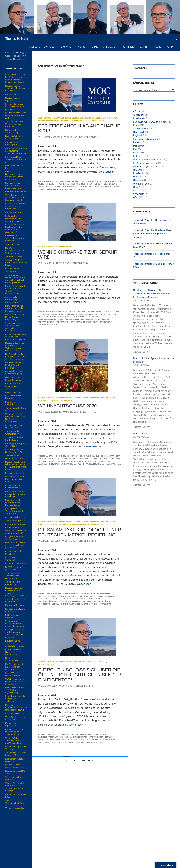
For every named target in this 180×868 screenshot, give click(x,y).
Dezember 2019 (50, 734)
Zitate (95, 47)
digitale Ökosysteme (48, 314)
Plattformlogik (89, 319)
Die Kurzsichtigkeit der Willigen (16, 748)
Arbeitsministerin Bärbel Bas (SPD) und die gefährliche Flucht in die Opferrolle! (15, 279)
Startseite (34, 47)
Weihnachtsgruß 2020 (67, 406)
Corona (74, 456)
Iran (135, 149)
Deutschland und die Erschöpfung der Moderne (15, 365)
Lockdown (81, 599)
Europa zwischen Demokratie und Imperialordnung (13, 185)
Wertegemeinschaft (96, 464)
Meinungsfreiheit (47, 184)
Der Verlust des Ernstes (16, 563)
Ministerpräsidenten (48, 601)
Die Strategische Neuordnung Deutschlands (13, 300)
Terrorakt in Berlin (14, 244)
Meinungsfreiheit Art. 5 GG (86, 317)
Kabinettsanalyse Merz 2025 (16, 795)
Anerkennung (45, 181)
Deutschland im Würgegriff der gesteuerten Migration (15, 643)
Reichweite (104, 319)
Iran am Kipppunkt (14, 212)
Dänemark (139, 132)
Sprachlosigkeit (91, 186)
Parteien (91, 601)
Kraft (76, 459)
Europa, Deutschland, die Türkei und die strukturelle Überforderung (15, 290)
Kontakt (171, 47)
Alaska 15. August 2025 (16, 521)
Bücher (158, 47)
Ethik (61, 734)
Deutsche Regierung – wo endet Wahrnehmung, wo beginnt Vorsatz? (15, 347)
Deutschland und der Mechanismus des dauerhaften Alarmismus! (15, 228)
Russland (138, 173)
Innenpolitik (46, 121)
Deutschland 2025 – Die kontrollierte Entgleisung (15, 317)
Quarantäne (103, 601)
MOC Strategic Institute (68, 121)
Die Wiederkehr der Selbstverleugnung (14, 372)
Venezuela (139, 194)
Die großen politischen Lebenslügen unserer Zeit (16, 115)
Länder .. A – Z (109, 47)
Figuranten (56, 596)
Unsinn (95, 604)
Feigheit (84, 181)
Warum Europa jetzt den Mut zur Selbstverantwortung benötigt (15, 787)
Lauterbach (55, 599)
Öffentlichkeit (94, 184)
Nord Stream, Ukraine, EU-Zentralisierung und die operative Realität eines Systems (151, 293)
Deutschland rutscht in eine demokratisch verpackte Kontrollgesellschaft (16, 592)
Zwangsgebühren (95, 742)
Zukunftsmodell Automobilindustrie (14, 457)
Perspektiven (61, 461)
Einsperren (44, 596)
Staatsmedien (92, 739)
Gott (118, 456)
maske (91, 599)
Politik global (47, 400)
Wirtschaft (105, 604)
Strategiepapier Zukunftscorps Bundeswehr (12, 576)
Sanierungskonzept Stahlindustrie (14, 438)
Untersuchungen (47, 742)
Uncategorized (141, 184)
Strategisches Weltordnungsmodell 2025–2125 (15, 511)
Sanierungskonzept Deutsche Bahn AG (14, 451)
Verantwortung (55, 189)
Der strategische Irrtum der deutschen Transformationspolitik (16, 151)
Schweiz (137, 177)
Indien (136, 142)
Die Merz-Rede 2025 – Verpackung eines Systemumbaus (16, 732)
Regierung (57, 604)
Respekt (50, 186)
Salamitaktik (69, 604)
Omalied (109, 737)
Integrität (105, 181)
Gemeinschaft (107, 456)
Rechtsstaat (44, 604)
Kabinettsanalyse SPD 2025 (15, 772)
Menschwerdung (101, 459)
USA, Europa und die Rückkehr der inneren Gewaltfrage (15, 681)
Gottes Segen (44, 459)
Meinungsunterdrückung (51, 319)
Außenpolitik (47, 118)
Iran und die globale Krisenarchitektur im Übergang (15, 107)
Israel (136, 152)
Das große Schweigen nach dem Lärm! (15, 526)
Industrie (94, 181)
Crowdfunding (141, 128)
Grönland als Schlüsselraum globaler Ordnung (16, 238)
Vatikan (137, 190)
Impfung (111, 596)
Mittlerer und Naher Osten (148, 159)
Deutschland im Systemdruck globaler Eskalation (15, 88)
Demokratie (85, 456)
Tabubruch (106, 186)
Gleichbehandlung (85, 314)
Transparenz (106, 322)
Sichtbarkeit (62, 322)
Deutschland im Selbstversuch (12, 486)
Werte (81, 464)
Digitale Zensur (67, 314)
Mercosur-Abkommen (16, 191)
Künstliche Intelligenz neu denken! (15, 610)
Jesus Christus (65, 459)
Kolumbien (139, 156)
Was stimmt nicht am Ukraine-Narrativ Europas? (15, 124)
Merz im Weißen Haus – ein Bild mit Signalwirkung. (15, 690)
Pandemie (81, 601)
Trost (106, 461)
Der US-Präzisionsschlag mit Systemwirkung (15, 250)
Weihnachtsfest (69, 464)
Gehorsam (101, 596)
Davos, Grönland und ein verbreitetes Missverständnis (15, 206)
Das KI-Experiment (14, 392)
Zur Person (50, 47)
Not (118, 459)
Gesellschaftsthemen (105, 118)
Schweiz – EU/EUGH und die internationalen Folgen (16, 263)
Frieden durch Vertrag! (16, 517)
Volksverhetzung (65, 742)
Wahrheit (70, 189)
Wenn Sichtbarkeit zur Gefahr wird (78, 254)
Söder (80, 604)
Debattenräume (60, 311)
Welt (136, 197)
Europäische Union (143, 139)
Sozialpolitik (64, 400)
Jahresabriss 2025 (14, 256)
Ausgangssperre (53, 593)
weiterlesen (109, 171)
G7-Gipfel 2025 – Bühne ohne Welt (13, 674)
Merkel (98, 599)
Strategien (97, 461)
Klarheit (115, 181)
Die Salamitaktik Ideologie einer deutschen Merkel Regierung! (80, 532)
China (136, 125)
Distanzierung (71, 181)
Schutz (87, 461)
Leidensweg (86, 459)
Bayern (66, 593)
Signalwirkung (74, 186)
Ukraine (137, 180)
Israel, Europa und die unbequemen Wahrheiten (15, 699)
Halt (54, 459)
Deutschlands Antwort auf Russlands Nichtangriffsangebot (16, 337)
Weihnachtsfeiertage (49, 464)
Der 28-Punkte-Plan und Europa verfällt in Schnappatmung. (15, 308)
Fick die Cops (99, 734)
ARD (40, 734)
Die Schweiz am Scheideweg (12, 270)
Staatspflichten (107, 739)
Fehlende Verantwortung (78, 734)
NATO (136, 170)
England (137, 135)
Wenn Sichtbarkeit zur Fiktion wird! (16, 600)
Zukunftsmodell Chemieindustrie (13, 433)
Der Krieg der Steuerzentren (12, 659)
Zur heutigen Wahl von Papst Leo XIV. (16, 754)
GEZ (66, 737)
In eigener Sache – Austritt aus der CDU (15, 766)
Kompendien (129, 47)
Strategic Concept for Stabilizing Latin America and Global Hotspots (15, 633)
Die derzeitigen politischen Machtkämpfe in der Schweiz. (152, 234)
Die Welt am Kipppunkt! (11, 724)
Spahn (87, 604)
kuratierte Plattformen (107, 314)
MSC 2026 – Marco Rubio (14, 167)
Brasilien (138, 118)
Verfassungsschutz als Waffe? (15, 778)
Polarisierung (110, 184)
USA (102, 121)
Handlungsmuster (78, 737)
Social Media (76, 322)
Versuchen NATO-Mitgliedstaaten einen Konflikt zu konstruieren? (15, 418)
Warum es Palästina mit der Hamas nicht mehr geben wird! (16, 545)
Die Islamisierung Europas (13, 397)
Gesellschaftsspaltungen (51, 737)
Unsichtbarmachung (49, 325)
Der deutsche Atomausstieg (12, 131)
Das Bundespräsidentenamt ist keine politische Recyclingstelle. (16, 175)
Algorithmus (44, 311)
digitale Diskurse (77, 311)
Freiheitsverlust (86, 596)
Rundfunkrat (77, 739)
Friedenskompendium (15, 473)
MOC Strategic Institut (145, 163)
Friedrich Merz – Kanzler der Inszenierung (13, 652)
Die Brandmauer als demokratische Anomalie (14, 386)
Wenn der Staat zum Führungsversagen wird (15, 479)
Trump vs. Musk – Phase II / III (13, 583)
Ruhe (79, 461)
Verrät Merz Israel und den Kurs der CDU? (16, 532)
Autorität (58, 181)
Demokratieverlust (103, 593)
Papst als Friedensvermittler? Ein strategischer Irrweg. (16, 707)
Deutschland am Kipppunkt (13, 99)
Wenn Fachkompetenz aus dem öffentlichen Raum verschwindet (16, 198)
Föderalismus (70, 596)
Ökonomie (66, 47)
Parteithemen (91, 121)
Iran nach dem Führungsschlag (13, 143)
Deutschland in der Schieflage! (14, 552)
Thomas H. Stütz (17, 38)
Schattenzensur (46, 322)
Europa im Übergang (15, 605)
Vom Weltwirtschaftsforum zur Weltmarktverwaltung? (16, 804)
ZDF (83, 742)
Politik (41, 186)
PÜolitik (65, 739)
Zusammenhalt (114, 464)
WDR (78, 742)
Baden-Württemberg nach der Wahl (15, 137)
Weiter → (87, 760)
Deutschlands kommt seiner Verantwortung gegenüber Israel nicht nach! (15, 466)
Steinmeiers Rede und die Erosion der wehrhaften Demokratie (15, 327)
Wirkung (80, 189)
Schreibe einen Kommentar (82, 137)
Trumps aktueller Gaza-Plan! (16, 409)
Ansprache (52, 456)
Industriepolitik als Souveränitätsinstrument (16, 159)
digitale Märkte (112, 311)
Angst (41, 593)
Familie (96, 456)
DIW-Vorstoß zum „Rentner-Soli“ (14, 568)
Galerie (144, 47)
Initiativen (139, 146)
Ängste (42, 456)
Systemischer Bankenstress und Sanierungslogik (13, 218)
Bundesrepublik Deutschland (73, 118)
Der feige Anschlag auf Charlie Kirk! (79, 128)
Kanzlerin (43, 599)
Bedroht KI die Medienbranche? (13, 379)
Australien (139, 115)
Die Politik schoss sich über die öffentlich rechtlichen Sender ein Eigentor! (80, 675)
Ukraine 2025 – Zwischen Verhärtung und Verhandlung (15, 740)
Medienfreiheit (46, 317)
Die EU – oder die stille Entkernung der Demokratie (15, 667)
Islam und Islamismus (15, 713)
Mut (83, 184)
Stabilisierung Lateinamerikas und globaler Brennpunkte (15, 623)
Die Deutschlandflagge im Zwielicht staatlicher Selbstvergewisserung (16, 357)
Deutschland (140, 433)
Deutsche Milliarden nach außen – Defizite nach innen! (15, 494)
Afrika (136, 111)
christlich (64, 456)
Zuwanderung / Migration (88, 524)
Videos (82, 47)
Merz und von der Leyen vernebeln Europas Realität (13, 502)
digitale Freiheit (95, 311)
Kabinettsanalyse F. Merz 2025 (14, 760)
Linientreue (68, 599)
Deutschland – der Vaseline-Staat (14, 426)
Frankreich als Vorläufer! (12, 559)
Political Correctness (49, 739)
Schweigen (60, 186)
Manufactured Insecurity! (12, 403)
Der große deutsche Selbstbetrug (14, 538)
